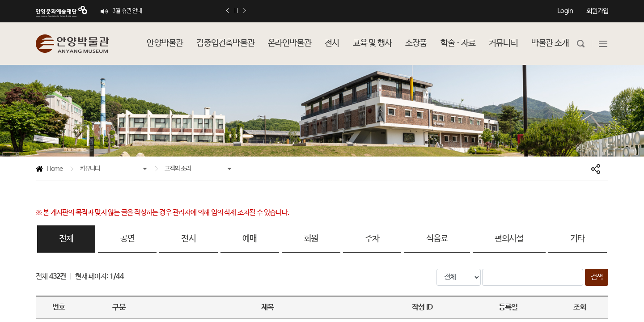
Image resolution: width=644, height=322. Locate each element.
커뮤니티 (90, 169)
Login (565, 11)
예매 (250, 239)
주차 (372, 239)
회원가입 (597, 11)
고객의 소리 (178, 169)
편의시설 (509, 239)
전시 (188, 239)
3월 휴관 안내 (127, 11)
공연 (127, 239)
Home (49, 170)
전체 (66, 239)
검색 (597, 277)
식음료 (437, 239)
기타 (577, 239)
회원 (311, 239)
